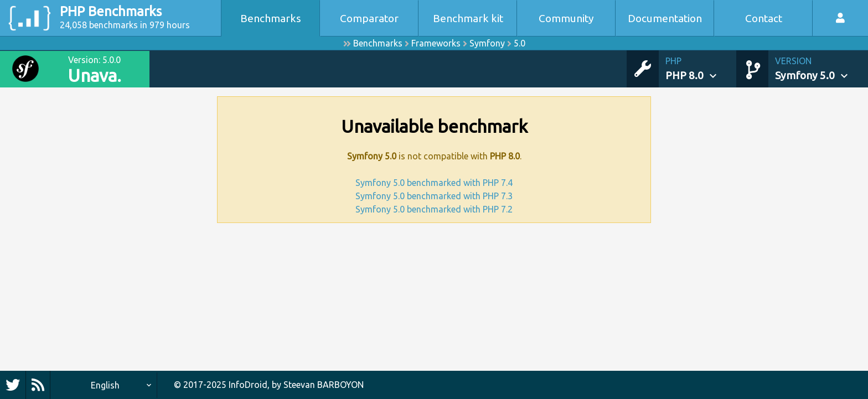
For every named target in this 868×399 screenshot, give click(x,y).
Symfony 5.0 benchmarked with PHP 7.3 (434, 196)
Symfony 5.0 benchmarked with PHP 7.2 (434, 209)
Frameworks (436, 43)
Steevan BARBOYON (324, 385)
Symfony (487, 43)
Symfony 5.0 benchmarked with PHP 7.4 (434, 183)
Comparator (369, 18)
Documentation (665, 18)
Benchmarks (271, 18)
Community (566, 18)
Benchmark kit (468, 18)
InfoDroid (248, 385)
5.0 (520, 43)
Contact (764, 18)
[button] (701, 69)
